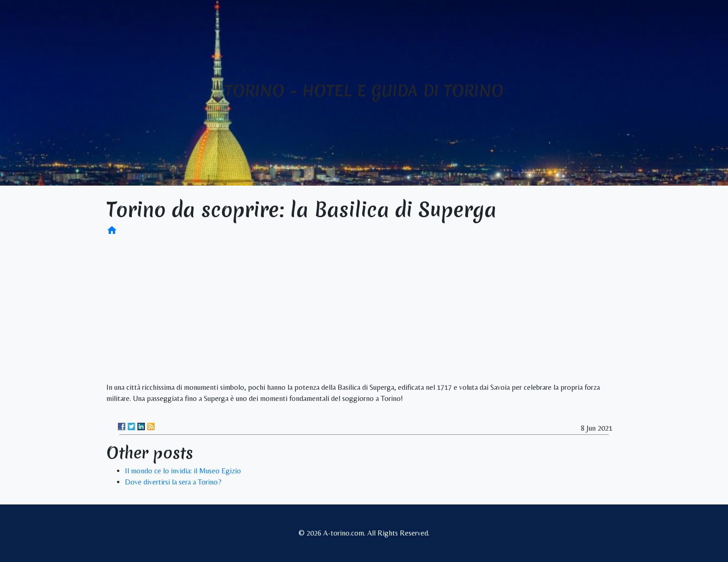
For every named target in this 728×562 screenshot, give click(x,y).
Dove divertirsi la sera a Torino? (173, 482)
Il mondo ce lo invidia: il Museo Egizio (183, 471)
